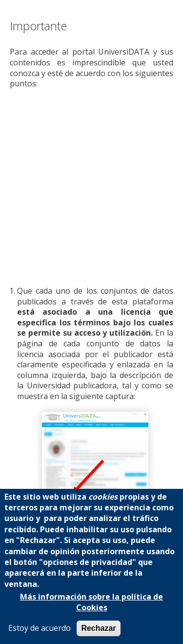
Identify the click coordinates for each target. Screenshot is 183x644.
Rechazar (98, 628)
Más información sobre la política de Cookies (91, 602)
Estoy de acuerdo (40, 628)
